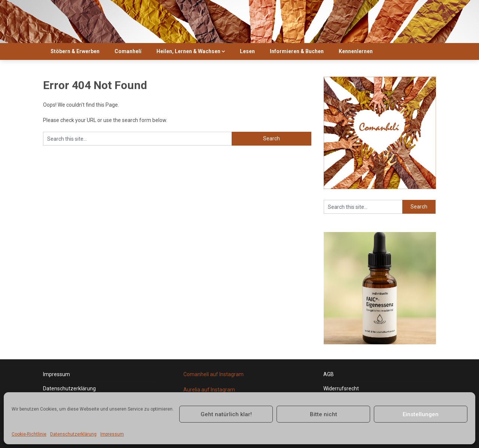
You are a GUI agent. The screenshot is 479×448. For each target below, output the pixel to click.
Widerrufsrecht (341, 388)
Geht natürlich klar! (226, 414)
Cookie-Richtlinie (29, 434)
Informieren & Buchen (297, 51)
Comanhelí (128, 51)
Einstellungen (421, 414)
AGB (329, 374)
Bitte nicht (324, 414)
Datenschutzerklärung (73, 434)
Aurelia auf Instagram (209, 390)
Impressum (112, 434)
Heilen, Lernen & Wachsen (188, 51)
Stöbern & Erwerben (75, 51)
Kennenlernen (356, 51)
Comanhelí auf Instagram (213, 374)
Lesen (247, 51)
